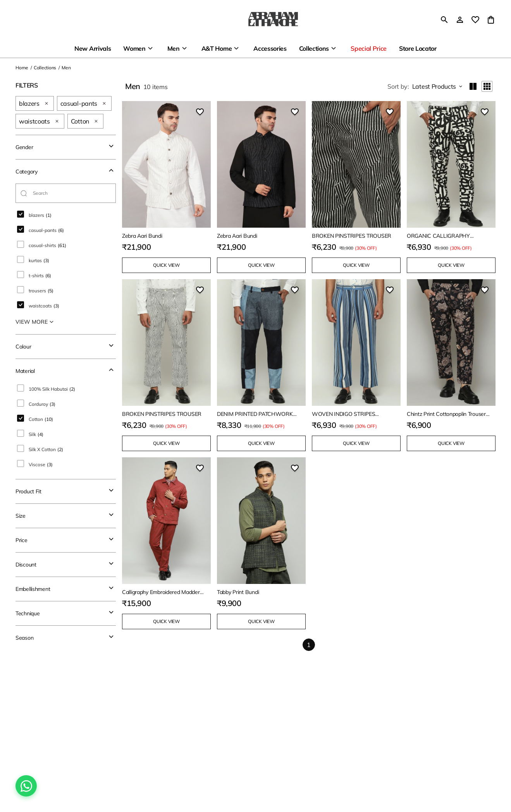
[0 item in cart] (491, 20)
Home (22, 68)
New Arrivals (93, 48)
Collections (314, 48)
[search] (444, 20)
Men (174, 48)
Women (134, 48)
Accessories (270, 48)
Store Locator (418, 48)
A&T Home (217, 48)
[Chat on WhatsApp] (26, 786)
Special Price (369, 48)
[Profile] (460, 20)
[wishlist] (475, 20)
